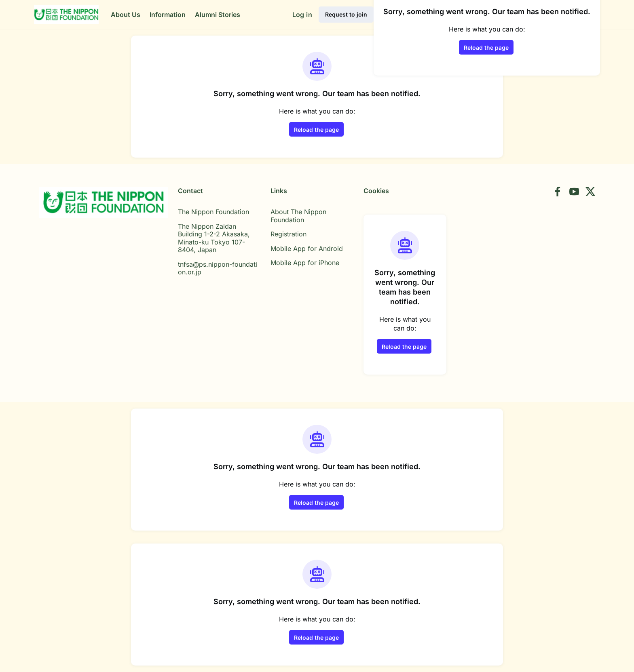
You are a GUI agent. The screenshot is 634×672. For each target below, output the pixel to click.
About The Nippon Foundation (298, 216)
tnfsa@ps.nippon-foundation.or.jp (218, 268)
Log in (302, 15)
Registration (288, 234)
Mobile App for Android (307, 249)
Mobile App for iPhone (305, 263)
